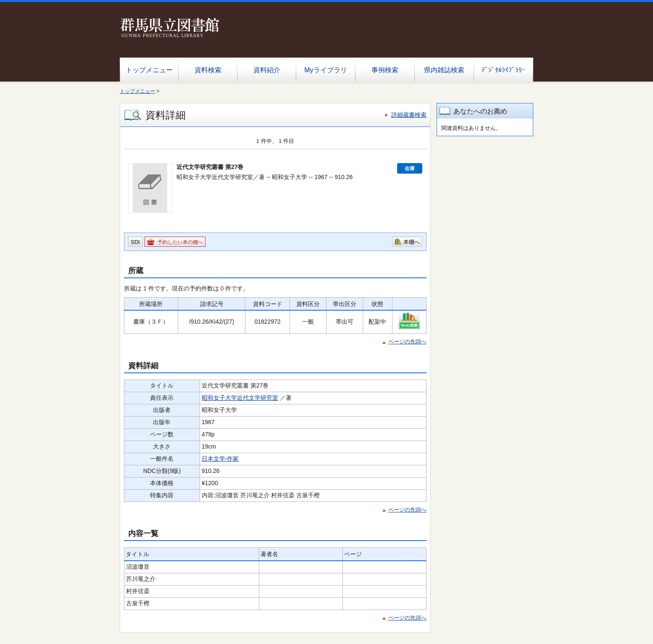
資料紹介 (267, 70)
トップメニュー (149, 70)
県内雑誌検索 (444, 70)
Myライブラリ (325, 70)
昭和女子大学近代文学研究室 (240, 398)
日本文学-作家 (220, 459)
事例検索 (385, 70)
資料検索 (208, 70)
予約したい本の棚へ (180, 242)
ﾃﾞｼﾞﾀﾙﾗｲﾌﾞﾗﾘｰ (503, 70)
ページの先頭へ (407, 342)
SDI (135, 242)
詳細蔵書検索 (409, 115)
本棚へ (412, 242)
